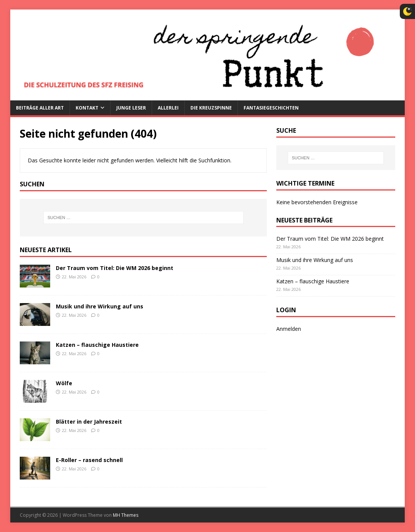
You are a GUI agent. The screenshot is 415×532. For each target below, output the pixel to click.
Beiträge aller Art (40, 108)
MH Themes (126, 515)
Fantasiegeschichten (271, 108)
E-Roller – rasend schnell (89, 460)
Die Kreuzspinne (211, 108)
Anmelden (289, 329)
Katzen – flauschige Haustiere (97, 345)
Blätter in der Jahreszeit (89, 422)
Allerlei (168, 108)
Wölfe (64, 383)
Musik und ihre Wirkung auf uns (100, 306)
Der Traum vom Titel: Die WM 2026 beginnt (115, 268)
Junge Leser (131, 108)
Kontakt (87, 108)
